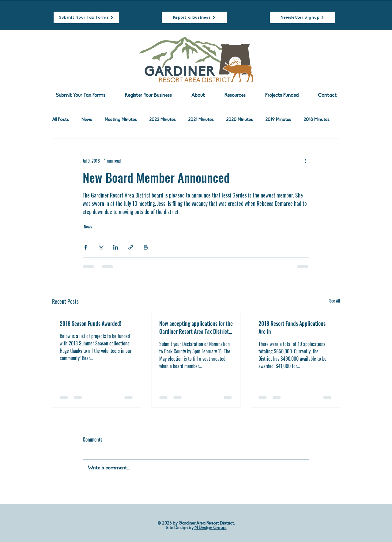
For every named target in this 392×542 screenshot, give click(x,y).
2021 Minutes (201, 120)
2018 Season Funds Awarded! (90, 323)
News (87, 120)
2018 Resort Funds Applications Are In (292, 327)
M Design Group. (211, 528)
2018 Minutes (317, 120)
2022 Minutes (162, 120)
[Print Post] (146, 247)
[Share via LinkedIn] (116, 247)
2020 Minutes (239, 120)
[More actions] (306, 160)
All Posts (60, 120)
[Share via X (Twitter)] (101, 247)
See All (335, 301)
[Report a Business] (194, 17)
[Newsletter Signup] (302, 17)
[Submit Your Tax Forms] (86, 17)
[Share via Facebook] (86, 247)
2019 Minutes (278, 120)
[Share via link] (131, 247)
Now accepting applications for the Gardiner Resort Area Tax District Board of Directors (196, 327)
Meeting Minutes (121, 120)
